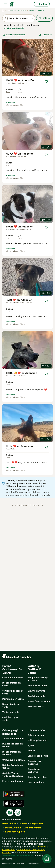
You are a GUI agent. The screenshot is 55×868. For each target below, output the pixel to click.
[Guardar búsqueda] (47, 859)
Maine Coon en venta (39, 701)
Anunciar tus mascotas (34, 762)
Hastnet (23, 824)
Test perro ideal (36, 782)
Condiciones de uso (38, 756)
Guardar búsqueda (14, 35)
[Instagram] (18, 813)
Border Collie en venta (11, 706)
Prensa (31, 751)
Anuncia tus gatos (37, 777)
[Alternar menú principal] (5, 4)
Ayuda (31, 745)
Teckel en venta (11, 712)
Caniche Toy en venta (10, 719)
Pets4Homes (9, 824)
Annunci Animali (33, 828)
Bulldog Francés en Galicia (12, 766)
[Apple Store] (14, 803)
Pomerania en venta (13, 699)
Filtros (44, 18)
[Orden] (45, 35)
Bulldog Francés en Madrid (12, 745)
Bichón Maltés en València (11, 753)
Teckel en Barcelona (13, 739)
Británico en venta (37, 686)
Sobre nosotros (36, 735)
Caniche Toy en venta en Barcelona (13, 775)
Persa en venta (36, 706)
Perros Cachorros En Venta (12, 669)
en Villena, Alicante (14, 28)
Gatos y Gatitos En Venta (35, 669)
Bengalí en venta (36, 696)
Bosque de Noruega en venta (38, 679)
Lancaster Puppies (15, 832)
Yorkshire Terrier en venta (13, 692)
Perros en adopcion (13, 781)
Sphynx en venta (36, 691)
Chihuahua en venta (13, 678)
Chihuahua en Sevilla (13, 760)
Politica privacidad (37, 740)
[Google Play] (14, 794)
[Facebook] (10, 813)
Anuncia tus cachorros (34, 771)
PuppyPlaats (37, 824)
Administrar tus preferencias (18, 856)
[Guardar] (46, 82)
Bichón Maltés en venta (11, 684)
